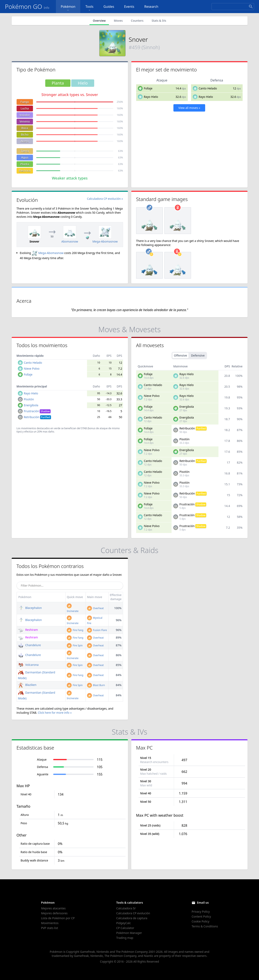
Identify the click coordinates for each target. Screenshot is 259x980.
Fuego (25, 102)
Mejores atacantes (53, 908)
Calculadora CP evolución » (105, 199)
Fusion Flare (97, 630)
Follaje (148, 88)
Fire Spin (75, 645)
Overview (99, 21)
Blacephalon (30, 608)
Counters (137, 21)
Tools (89, 8)
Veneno (25, 121)
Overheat (95, 608)
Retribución (37, 417)
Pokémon (68, 8)
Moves (118, 21)
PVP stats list (50, 928)
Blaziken (27, 685)
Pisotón (29, 399)
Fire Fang (75, 630)
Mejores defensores (54, 913)
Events (129, 7)
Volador (25, 115)
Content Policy (201, 916)
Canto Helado (208, 88)
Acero (25, 141)
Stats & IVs (159, 21)
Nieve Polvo (32, 369)
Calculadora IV (126, 908)
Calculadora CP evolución (133, 913)
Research (151, 7)
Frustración (37, 411)
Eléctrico (25, 171)
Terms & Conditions (205, 926)
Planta (25, 164)
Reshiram (28, 630)
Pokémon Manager (129, 933)
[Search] (233, 7)
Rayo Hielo (151, 97)
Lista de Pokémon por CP (58, 918)
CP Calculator (125, 928)
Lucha (25, 108)
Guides (109, 7)
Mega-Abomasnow (48, 253)
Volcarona (28, 665)
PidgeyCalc (124, 923)
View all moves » (189, 108)
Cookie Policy (200, 921)
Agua (25, 157)
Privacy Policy (201, 912)
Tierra (25, 151)
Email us (203, 903)
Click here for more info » (55, 713)
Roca (25, 128)
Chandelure (29, 645)
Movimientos (50, 923)
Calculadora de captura (132, 918)
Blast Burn (96, 685)
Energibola (31, 405)
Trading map (125, 938)
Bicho (25, 135)
